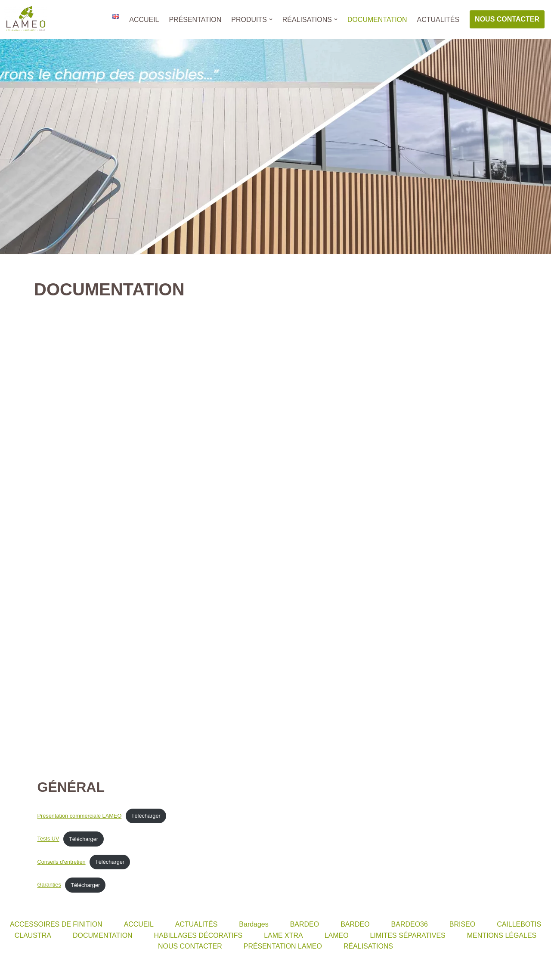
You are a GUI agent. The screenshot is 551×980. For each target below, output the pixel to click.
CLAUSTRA (33, 936)
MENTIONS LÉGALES (502, 936)
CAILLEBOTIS (519, 925)
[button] (270, 19)
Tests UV (48, 839)
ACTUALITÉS (438, 20)
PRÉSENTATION (195, 20)
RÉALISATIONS (368, 947)
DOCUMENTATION (377, 20)
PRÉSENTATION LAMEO (283, 947)
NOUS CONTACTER (507, 19)
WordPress (86, 969)
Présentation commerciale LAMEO (80, 817)
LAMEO (337, 936)
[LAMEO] (26, 19)
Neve (14, 969)
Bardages (254, 925)
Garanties (49, 886)
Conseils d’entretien (62, 863)
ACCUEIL (144, 20)
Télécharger (146, 817)
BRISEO (462, 925)
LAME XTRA (283, 936)
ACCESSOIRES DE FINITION (56, 925)
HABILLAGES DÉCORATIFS (198, 936)
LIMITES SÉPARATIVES (408, 936)
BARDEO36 (410, 925)
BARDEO (305, 925)
